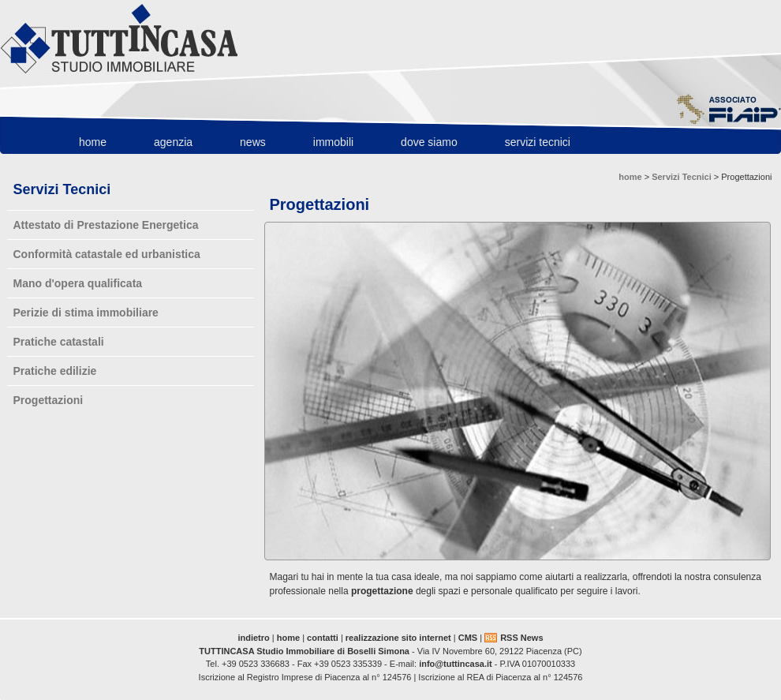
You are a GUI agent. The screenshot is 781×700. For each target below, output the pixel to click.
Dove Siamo (429, 142)
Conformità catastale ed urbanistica (107, 254)
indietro (253, 638)
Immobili (333, 142)
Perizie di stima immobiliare (86, 313)
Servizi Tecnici (538, 142)
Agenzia (173, 142)
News (253, 142)
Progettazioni (49, 400)
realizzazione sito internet (398, 638)
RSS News (521, 638)
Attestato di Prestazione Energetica (106, 225)
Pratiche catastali (59, 342)
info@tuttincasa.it (456, 664)
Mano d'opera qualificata (78, 283)
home (93, 142)
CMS (468, 638)
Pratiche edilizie (55, 371)
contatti (323, 638)
